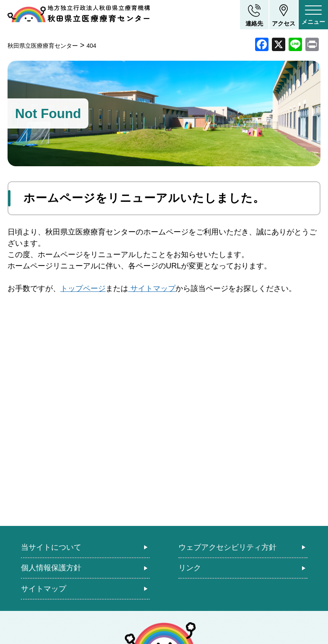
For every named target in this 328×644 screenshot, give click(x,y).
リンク (190, 568)
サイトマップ (152, 289)
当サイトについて (51, 547)
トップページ (83, 289)
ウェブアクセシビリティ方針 (227, 547)
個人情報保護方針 (51, 568)
